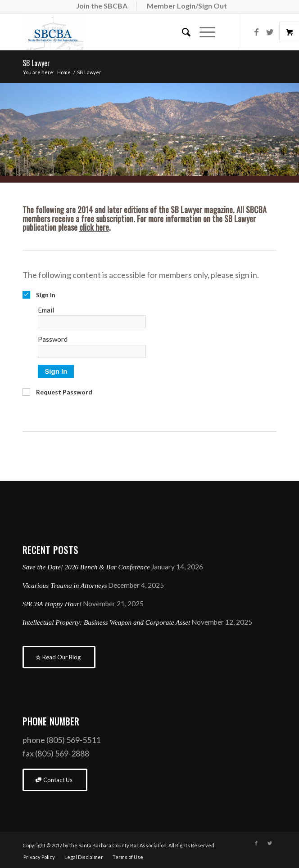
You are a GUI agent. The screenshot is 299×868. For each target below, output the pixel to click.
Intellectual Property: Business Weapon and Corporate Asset (106, 622)
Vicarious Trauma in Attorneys (65, 585)
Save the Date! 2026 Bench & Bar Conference (86, 567)
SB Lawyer (36, 63)
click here (94, 227)
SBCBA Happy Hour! (52, 604)
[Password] (92, 351)
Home (64, 72)
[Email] (92, 322)
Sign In (56, 371)
